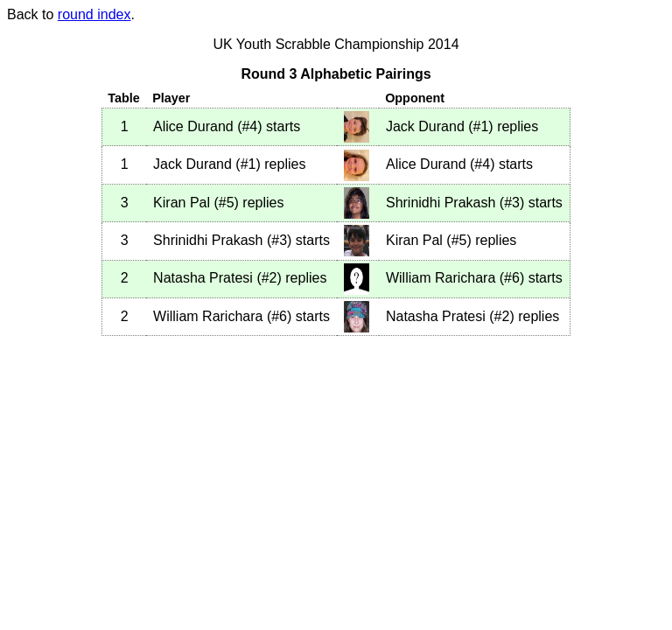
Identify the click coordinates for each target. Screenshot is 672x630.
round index (94, 14)
